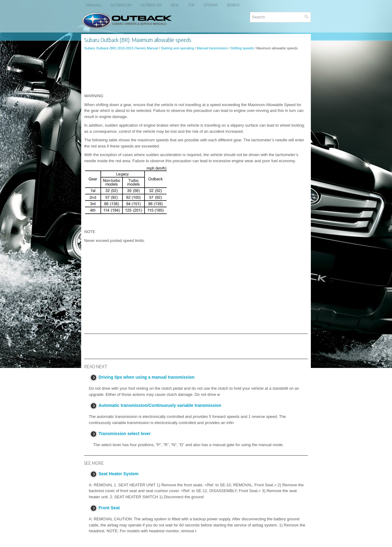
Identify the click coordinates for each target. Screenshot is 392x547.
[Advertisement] (196, 72)
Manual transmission (212, 48)
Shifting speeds (242, 48)
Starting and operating (177, 48)
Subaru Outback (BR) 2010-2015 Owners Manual (121, 48)
